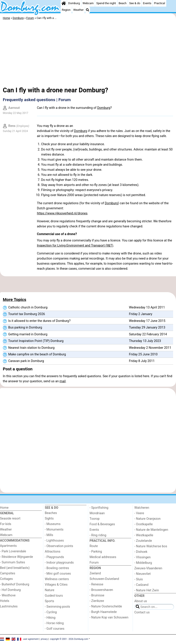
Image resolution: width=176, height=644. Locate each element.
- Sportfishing (99, 508)
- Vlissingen (143, 557)
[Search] (88, 10)
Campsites (8, 573)
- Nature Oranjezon (148, 519)
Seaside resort (10, 519)
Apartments (8, 546)
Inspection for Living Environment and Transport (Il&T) (75, 246)
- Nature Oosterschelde (106, 606)
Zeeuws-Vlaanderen (148, 568)
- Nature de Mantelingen (151, 530)
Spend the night (106, 3)
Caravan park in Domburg (23, 361)
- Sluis (139, 579)
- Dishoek (141, 552)
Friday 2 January (141, 314)
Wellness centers (57, 579)
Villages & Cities (56, 585)
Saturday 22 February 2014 (148, 334)
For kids (6, 524)
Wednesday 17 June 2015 (147, 321)
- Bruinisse (97, 595)
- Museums (53, 524)
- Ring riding (98, 535)
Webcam (88, 3)
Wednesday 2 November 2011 (150, 348)
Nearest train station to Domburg (29, 348)
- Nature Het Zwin (147, 590)
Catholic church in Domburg (25, 308)
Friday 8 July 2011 (142, 361)
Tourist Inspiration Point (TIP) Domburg (33, 341)
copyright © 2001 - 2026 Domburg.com (69, 639)
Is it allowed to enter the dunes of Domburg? (37, 321)
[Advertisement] (88, 54)
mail (62, 381)
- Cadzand (142, 585)
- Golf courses (55, 629)
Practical (159, 3)
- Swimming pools (57, 607)
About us (141, 601)
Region (66, 10)
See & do (135, 3)
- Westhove (8, 595)
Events (147, 3)
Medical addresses (103, 557)
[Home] (64, 3)
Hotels (5, 601)
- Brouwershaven (101, 590)
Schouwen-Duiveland (104, 579)
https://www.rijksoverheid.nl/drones (62, 213)
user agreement (31, 639)
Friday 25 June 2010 (143, 354)
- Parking (96, 552)
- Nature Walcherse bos (151, 546)
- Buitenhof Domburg (15, 584)
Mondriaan (97, 513)
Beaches (51, 513)
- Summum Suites (12, 562)
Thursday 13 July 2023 (145, 341)
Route (94, 546)
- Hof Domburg (10, 590)
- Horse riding (54, 623)
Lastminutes (9, 606)
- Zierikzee (97, 601)
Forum (94, 563)
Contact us (142, 612)
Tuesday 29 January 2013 (147, 328)
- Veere (139, 513)
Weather (78, 10)
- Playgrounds (55, 557)
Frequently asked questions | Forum (37, 100)
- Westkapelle (144, 535)
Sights (49, 519)
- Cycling (51, 612)
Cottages (6, 579)
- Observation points (59, 546)
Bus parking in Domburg (23, 328)
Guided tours (54, 596)
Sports (50, 601)
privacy (44, 639)
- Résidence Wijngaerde (16, 557)
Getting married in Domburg (25, 334)
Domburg (74, 3)
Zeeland (95, 573)
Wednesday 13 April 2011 (147, 307)
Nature (50, 590)
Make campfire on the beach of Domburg (34, 354)
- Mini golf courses (58, 574)
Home (4, 508)
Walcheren (142, 508)
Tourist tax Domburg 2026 (24, 314)
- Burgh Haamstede (103, 612)
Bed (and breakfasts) (15, 568)
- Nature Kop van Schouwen (109, 617)
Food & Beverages (102, 524)
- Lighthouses (54, 541)
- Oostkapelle (144, 524)
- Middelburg (143, 563)
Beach (123, 3)
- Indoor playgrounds (59, 563)
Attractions (53, 552)
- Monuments (54, 530)
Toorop (95, 519)
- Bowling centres (57, 568)
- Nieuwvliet (143, 574)
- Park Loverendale (13, 551)
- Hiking (50, 618)
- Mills (49, 535)
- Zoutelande (143, 541)
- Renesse (96, 584)
